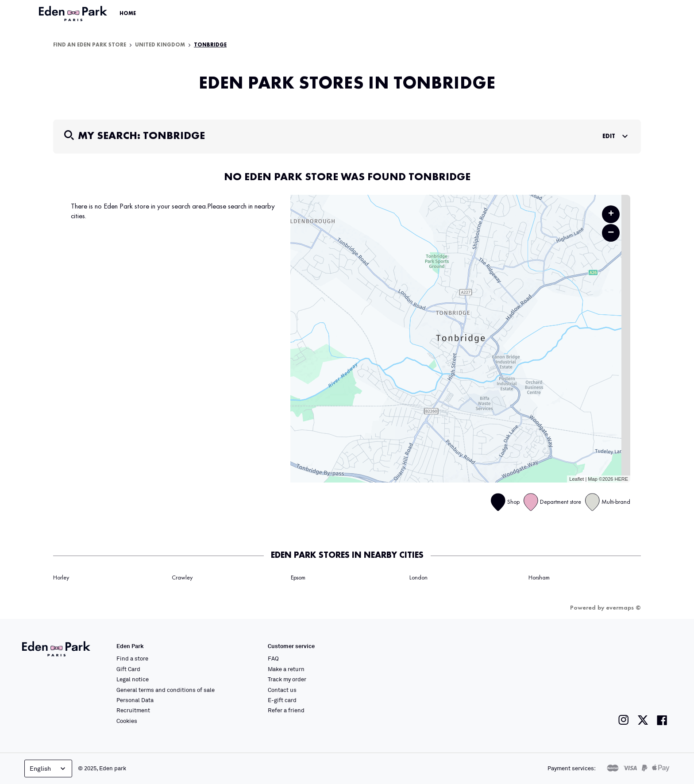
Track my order (287, 679)
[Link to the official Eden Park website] (74, 14)
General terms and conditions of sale (166, 690)
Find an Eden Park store (90, 45)
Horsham (539, 578)
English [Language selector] (48, 769)
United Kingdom (160, 45)
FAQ (273, 658)
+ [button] (611, 214)
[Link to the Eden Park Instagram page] (624, 720)
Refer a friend (286, 710)
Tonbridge (210, 45)
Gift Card (128, 669)
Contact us (282, 690)
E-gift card (282, 700)
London (418, 578)
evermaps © (623, 608)
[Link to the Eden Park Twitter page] (643, 720)
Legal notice (133, 679)
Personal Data (135, 700)
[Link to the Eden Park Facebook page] (662, 720)
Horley (61, 578)
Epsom (298, 578)
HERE (621, 479)
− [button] (611, 233)
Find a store (132, 658)
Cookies (127, 721)
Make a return (286, 669)
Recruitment (133, 710)
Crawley (182, 578)
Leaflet (576, 479)
